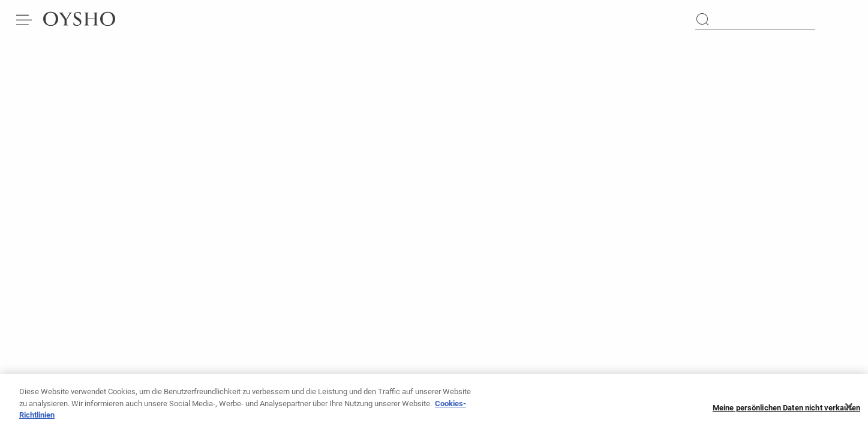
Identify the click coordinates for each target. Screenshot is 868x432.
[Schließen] (849, 410)
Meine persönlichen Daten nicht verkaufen (786, 410)
